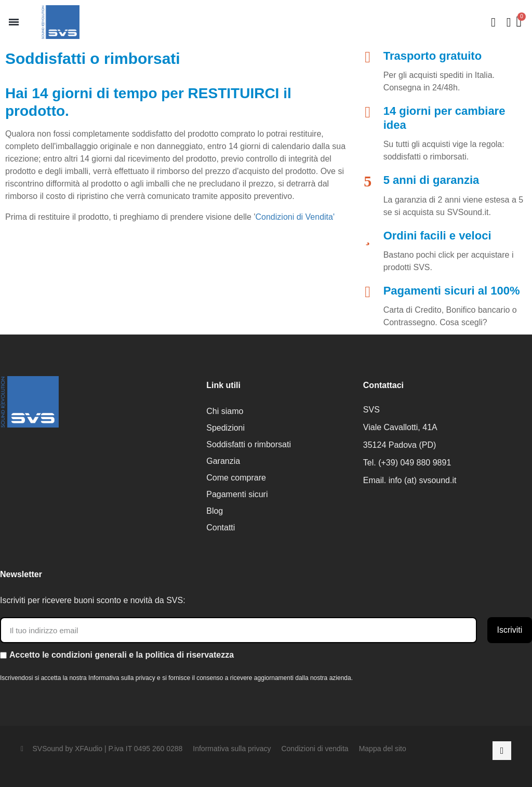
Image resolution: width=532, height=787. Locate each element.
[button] (14, 22)
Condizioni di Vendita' (295, 217)
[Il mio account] (509, 22)
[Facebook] (502, 751)
